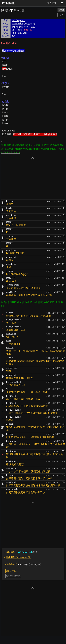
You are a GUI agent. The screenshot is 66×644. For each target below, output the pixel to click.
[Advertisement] (33, 178)
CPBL (21, 552)
